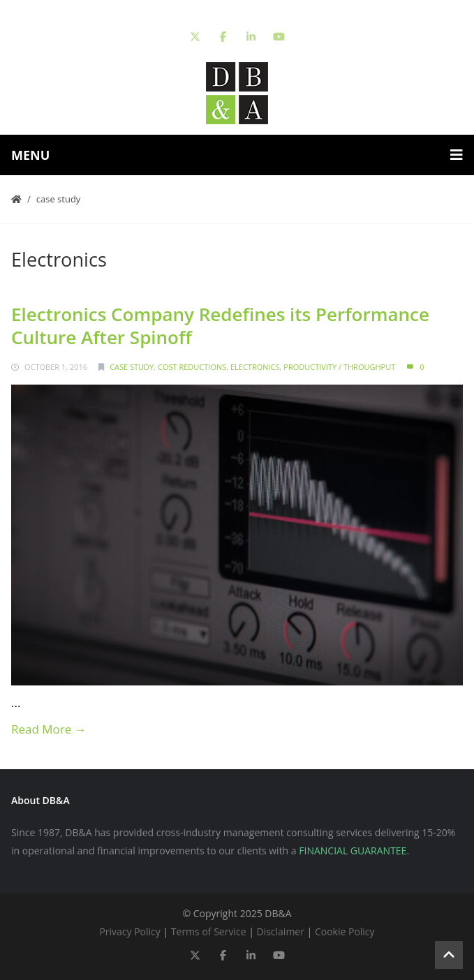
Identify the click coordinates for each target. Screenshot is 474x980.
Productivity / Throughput (339, 367)
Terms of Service (209, 931)
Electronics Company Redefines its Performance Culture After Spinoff (220, 326)
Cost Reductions (192, 367)
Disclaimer (280, 931)
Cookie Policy (345, 931)
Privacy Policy (129, 931)
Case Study (59, 199)
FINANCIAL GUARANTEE (353, 851)
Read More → (49, 729)
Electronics (255, 367)
